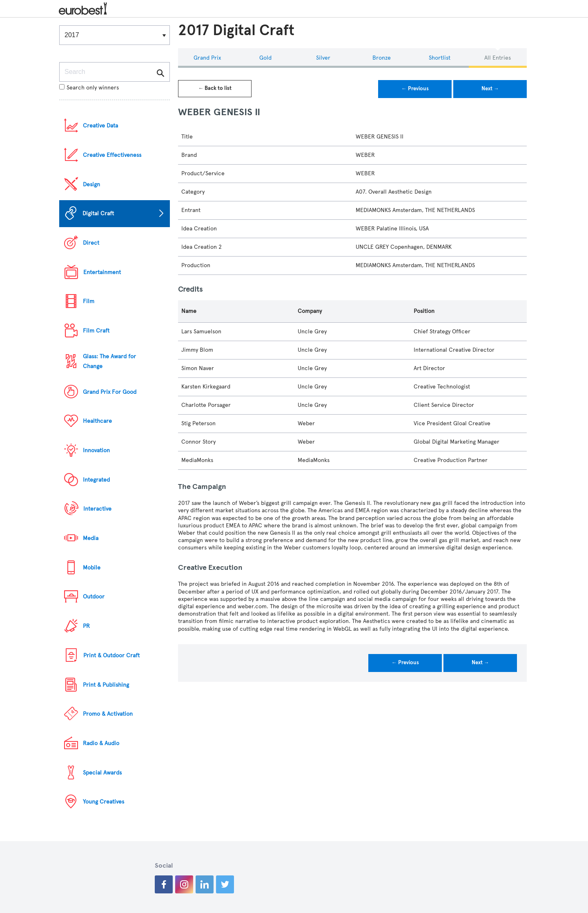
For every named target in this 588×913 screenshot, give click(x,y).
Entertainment (102, 272)
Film (89, 301)
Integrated (96, 480)
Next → (490, 89)
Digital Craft (98, 213)
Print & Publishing (106, 685)
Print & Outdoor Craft (111, 655)
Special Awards (102, 773)
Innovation (96, 450)
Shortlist (440, 58)
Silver (323, 58)
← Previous (415, 89)
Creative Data (100, 126)
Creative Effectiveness (112, 155)
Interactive (97, 509)
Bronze (382, 58)
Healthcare (97, 421)
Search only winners (89, 88)
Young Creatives (104, 802)
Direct (91, 243)
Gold (265, 58)
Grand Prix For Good (110, 392)
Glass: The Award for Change (109, 361)
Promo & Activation (108, 714)
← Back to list (215, 88)
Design (91, 184)
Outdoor (94, 597)
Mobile (92, 568)
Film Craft (96, 331)
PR (86, 626)
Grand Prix (207, 58)
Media (91, 538)
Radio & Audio (101, 743)
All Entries (498, 58)
